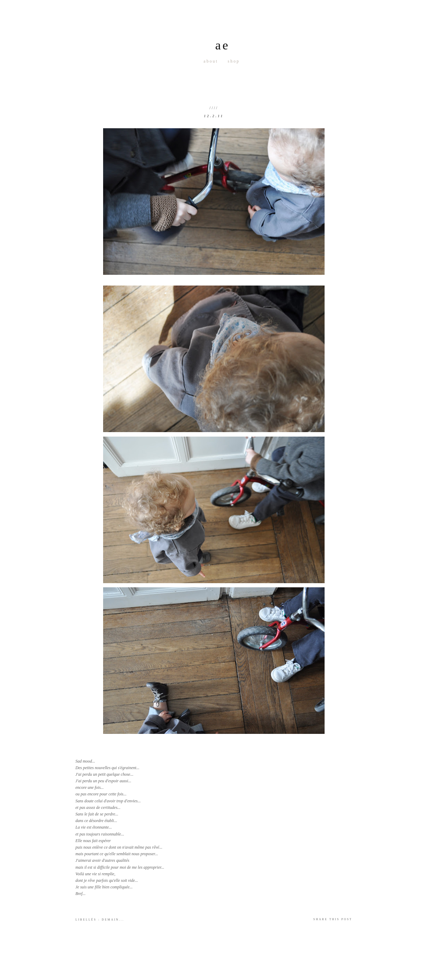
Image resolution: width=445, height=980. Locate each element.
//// (214, 108)
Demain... (113, 920)
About (211, 61)
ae (222, 45)
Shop (234, 61)
